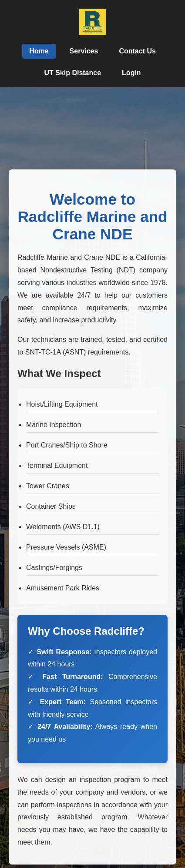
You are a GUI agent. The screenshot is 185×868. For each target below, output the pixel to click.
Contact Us (137, 51)
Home (39, 51)
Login (131, 73)
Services (84, 51)
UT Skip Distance (72, 73)
